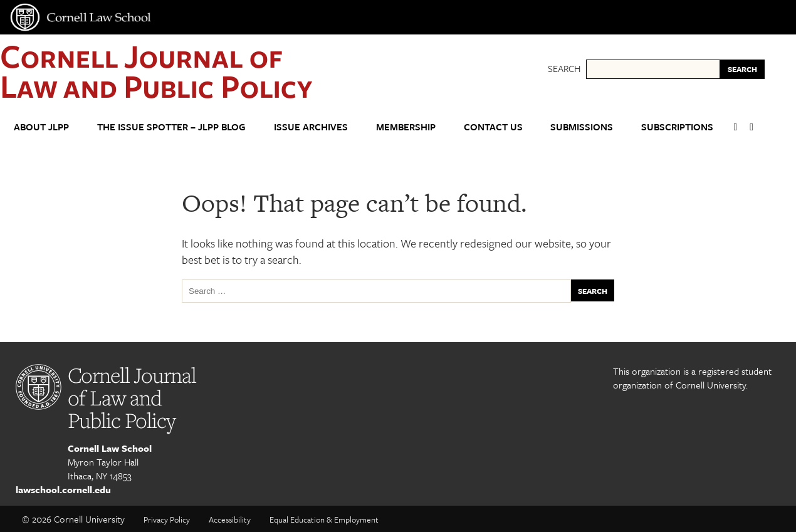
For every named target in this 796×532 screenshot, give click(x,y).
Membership (406, 127)
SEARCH (742, 69)
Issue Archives (311, 127)
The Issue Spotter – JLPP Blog (171, 127)
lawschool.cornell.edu (63, 489)
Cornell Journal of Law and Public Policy (156, 70)
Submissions (582, 127)
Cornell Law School (110, 448)
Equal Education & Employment (324, 519)
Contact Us (493, 127)
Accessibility (230, 519)
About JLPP (41, 127)
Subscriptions (677, 127)
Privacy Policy (167, 519)
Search (564, 68)
